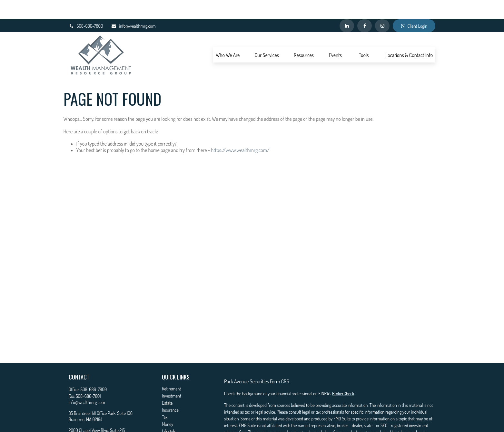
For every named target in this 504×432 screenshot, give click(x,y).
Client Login (414, 7)
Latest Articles (174, 419)
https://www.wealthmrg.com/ (240, 131)
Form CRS (279, 362)
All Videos (170, 426)
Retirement (172, 369)
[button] (228, 35)
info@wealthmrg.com (133, 7)
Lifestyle (169, 412)
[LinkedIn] (347, 6)
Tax (165, 398)
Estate (167, 384)
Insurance (170, 391)
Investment (172, 376)
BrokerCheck (343, 374)
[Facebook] (365, 6)
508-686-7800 (86, 7)
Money (168, 405)
